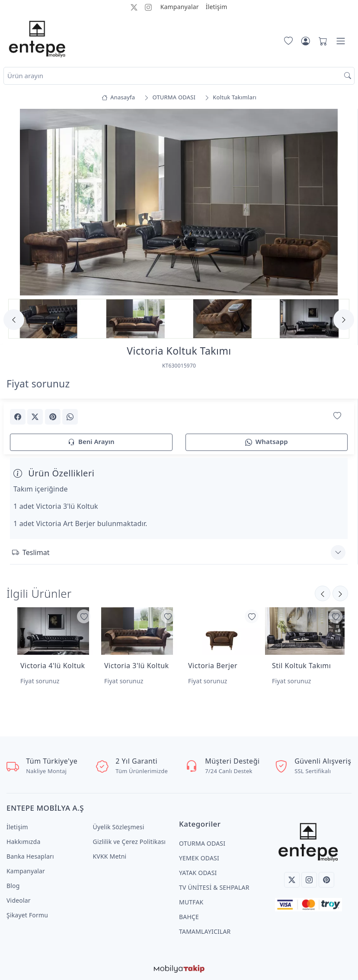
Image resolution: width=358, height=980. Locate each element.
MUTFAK (191, 902)
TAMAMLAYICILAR (205, 931)
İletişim (217, 7)
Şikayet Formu (27, 915)
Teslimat (31, 552)
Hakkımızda (23, 842)
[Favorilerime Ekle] (337, 416)
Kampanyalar (180, 7)
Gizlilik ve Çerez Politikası (129, 842)
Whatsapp (267, 442)
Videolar (19, 900)
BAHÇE (189, 917)
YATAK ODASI (198, 873)
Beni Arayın (91, 442)
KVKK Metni (110, 856)
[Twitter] (292, 880)
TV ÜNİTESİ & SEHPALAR (214, 887)
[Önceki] (340, 593)
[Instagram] (309, 880)
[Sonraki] (323, 593)
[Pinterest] (326, 880)
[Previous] (14, 320)
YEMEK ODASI (199, 858)
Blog (13, 886)
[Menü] (341, 41)
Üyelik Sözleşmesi (119, 827)
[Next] (344, 320)
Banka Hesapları (30, 856)
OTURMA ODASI (202, 843)
